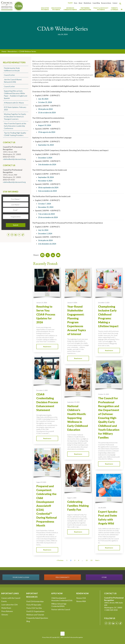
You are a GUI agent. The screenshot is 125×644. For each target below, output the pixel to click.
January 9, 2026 (72, 303)
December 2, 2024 (45, 234)
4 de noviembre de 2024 (47, 191)
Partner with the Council (61, 609)
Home (4, 51)
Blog (28, 621)
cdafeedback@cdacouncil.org (14, 159)
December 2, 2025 (42, 390)
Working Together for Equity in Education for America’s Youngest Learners (15, 117)
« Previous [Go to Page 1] (60, 560)
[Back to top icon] (62, 634)
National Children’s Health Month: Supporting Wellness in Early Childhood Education (78, 418)
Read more (47, 347)
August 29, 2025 (41, 482)
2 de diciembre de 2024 (47, 244)
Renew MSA (81, 601)
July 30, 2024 (43, 99)
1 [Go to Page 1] (67, 560)
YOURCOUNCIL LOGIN (21, 577)
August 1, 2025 (72, 498)
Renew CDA (81, 598)
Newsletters (13, 51)
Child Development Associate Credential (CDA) (62, 599)
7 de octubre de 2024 (46, 214)
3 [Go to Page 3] (75, 560)
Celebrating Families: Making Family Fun (78, 506)
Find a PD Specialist (34, 605)
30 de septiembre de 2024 (48, 188)
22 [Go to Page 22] (87, 560)
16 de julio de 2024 (45, 240)
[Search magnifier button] (121, 4)
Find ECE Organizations (35, 611)
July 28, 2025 (102, 508)
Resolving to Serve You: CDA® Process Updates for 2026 (46, 314)
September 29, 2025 (73, 402)
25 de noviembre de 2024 (48, 217)
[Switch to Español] (70, 3)
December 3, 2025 (104, 303)
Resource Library (106, 3)
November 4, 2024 (45, 181)
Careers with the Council (11, 598)
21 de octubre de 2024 (47, 113)
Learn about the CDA (9, 605)
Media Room (87, 3)
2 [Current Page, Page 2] (71, 560)
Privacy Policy (46, 637)
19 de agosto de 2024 (47, 132)
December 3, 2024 (45, 158)
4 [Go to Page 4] (79, 560)
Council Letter (9, 75)
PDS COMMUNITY (62, 577)
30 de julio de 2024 (45, 109)
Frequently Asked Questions (37, 618)
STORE (104, 577)
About (80, 3)
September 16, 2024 (46, 145)
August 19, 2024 (44, 125)
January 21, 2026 (42, 303)
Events (4, 601)
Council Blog (96, 3)
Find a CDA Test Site (34, 608)
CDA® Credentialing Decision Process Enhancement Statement (47, 402)
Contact (115, 3)
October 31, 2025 (104, 394)
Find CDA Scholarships (35, 601)
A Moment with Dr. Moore (14, 103)
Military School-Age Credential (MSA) (59, 605)
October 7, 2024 (44, 204)
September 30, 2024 (46, 177)
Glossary (5, 615)
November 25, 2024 (46, 207)
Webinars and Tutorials (35, 615)
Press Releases (7, 611)
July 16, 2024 (43, 230)
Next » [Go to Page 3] (97, 560)
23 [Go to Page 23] (91, 560)
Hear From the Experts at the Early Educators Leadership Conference (15, 126)
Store (76, 3)
